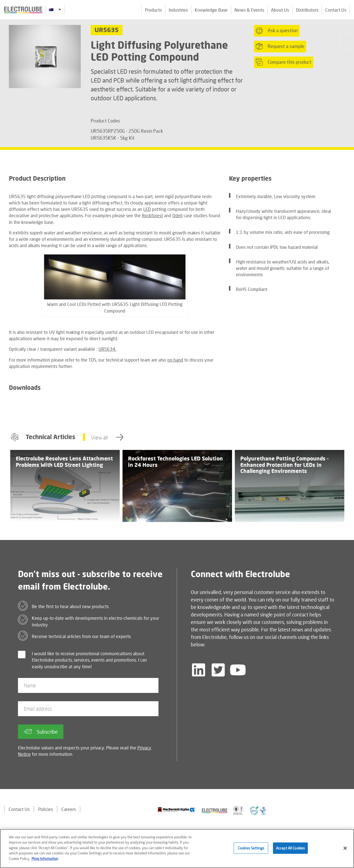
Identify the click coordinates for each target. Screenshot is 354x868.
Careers (69, 809)
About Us (280, 10)
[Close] (345, 851)
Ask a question (277, 31)
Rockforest (152, 215)
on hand (175, 360)
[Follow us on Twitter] (218, 670)
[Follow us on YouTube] (238, 670)
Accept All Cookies (290, 851)
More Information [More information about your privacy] (45, 861)
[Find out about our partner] (176, 810)
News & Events (249, 10)
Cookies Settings (251, 851)
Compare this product (284, 62)
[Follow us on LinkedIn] (199, 670)
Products (153, 10)
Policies (45, 809)
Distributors (307, 10)
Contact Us (336, 10)
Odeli (177, 215)
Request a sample (280, 46)
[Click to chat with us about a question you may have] (347, 41)
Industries (178, 10)
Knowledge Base (211, 10)
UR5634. (107, 349)
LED (147, 209)
